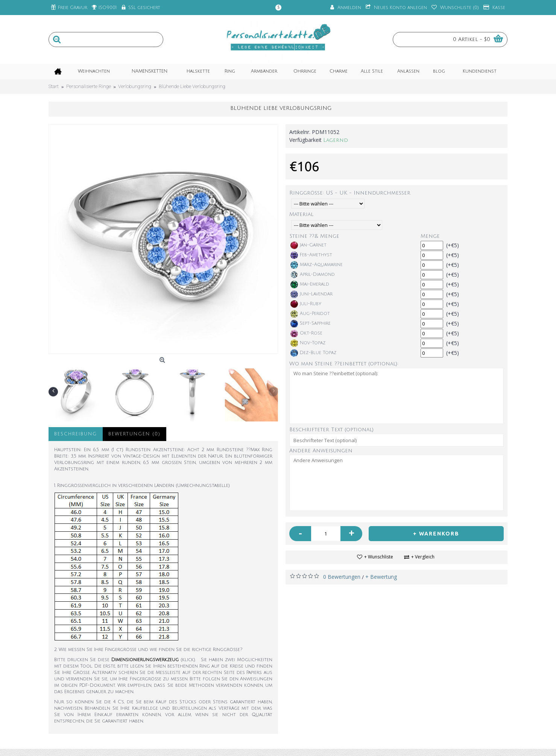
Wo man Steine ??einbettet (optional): (344, 364)
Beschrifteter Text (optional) (331, 430)
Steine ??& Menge (314, 236)
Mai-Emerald (310, 284)
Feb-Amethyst (311, 255)
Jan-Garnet (308, 245)
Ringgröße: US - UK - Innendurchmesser (350, 193)
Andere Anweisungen (321, 451)
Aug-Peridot (310, 314)
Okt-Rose (306, 333)
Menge (430, 236)
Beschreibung (76, 434)
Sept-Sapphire (311, 324)
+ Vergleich (423, 557)
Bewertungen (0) (134, 434)
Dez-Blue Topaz (313, 353)
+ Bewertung (381, 577)
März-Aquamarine (317, 265)
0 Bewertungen (342, 577)
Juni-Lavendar (311, 294)
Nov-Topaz (308, 343)
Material (301, 214)
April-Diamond (313, 275)
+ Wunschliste (379, 557)
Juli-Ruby (306, 304)
